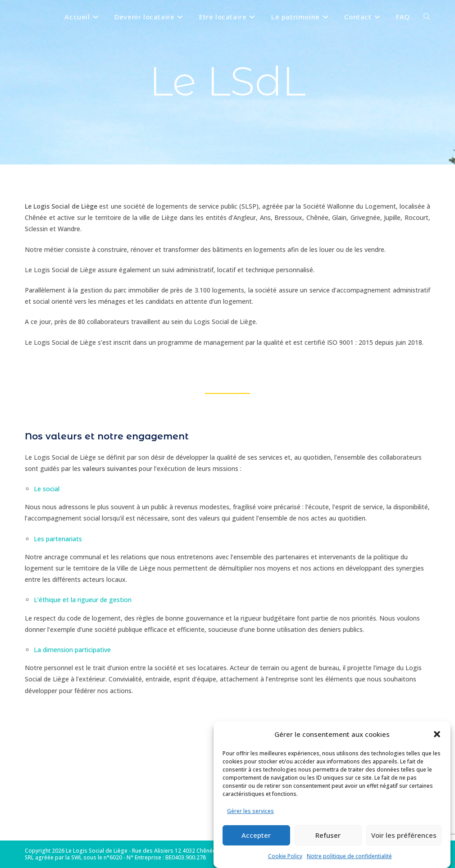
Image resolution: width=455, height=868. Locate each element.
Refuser (328, 835)
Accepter (256, 835)
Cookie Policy (285, 856)
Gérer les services (250, 811)
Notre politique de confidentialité (349, 856)
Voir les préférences (404, 835)
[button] (437, 734)
